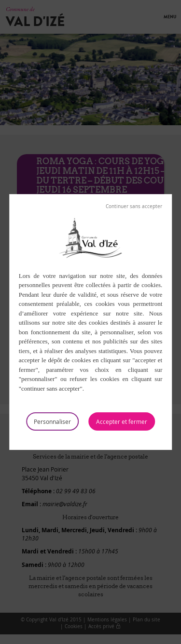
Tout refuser (134, 207)
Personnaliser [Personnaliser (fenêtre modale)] (52, 421)
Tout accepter (122, 421)
